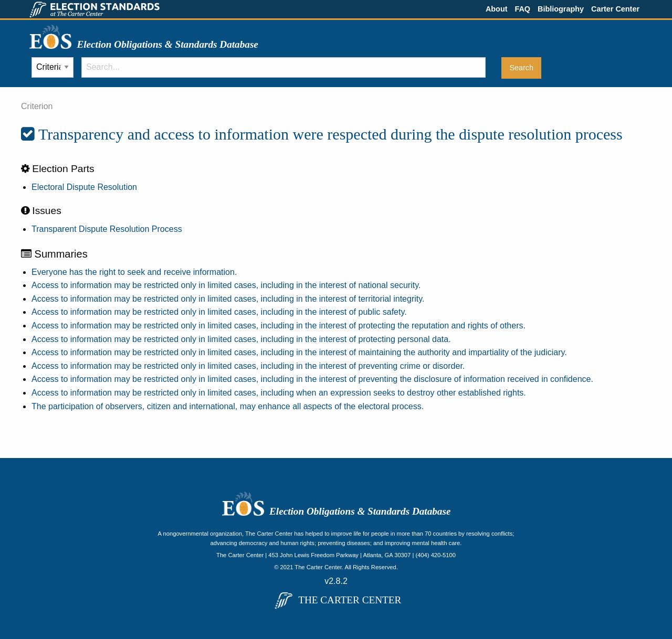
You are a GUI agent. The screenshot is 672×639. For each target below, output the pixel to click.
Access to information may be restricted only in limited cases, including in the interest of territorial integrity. (228, 299)
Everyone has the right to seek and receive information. (134, 272)
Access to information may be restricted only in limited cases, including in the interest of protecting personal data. (241, 339)
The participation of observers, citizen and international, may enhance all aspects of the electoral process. (228, 406)
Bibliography (561, 9)
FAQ (522, 9)
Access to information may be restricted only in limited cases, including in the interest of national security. (226, 285)
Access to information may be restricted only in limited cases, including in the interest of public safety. (219, 312)
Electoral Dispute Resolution (84, 187)
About (497, 9)
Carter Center (615, 9)
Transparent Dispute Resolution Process (107, 229)
